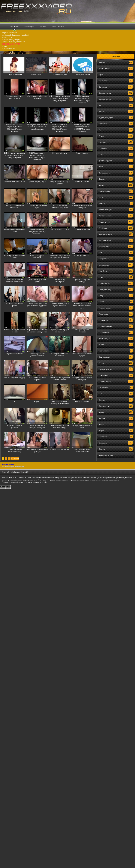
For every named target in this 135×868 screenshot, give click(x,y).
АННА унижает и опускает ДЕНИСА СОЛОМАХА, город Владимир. (60, 98)
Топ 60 (43, 27)
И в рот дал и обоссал (82, 256)
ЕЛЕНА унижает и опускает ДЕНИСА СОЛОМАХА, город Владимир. (82, 99)
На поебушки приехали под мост (15, 257)
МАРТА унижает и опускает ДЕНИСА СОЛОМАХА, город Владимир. (60, 128)
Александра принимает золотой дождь (15, 97)
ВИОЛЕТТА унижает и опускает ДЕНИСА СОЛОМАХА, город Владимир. (15, 128)
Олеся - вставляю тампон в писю (15, 230)
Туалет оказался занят (82, 229)
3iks (12, 472)
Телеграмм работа (83, 74)
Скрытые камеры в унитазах (15, 427)
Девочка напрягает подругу (15, 377)
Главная (14, 27)
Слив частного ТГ (37, 74)
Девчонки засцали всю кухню (37, 281)
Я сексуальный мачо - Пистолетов (60, 355)
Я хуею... (37, 401)
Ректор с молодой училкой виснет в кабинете (60, 379)
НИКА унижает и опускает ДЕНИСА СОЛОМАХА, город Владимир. (15, 155)
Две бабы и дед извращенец (60, 281)
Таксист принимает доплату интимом (37, 355)
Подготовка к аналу (82, 181)
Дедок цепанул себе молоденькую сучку (37, 427)
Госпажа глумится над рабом (15, 305)
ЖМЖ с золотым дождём (60, 449)
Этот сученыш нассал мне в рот (37, 206)
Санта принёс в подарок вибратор (37, 379)
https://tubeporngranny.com (12, 40)
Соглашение (58, 27)
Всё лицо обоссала (60, 153)
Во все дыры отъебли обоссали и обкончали (15, 281)
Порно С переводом (9, 32)
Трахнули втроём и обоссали (82, 331)
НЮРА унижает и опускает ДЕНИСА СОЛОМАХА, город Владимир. (37, 127)
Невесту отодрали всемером (37, 257)
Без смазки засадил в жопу (15, 181)
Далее (16, 458)
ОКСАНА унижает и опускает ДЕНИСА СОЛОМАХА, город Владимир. (37, 156)
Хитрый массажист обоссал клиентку (15, 450)
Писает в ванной (82, 153)
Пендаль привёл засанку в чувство (60, 183)
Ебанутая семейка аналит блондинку (82, 379)
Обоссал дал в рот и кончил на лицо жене (60, 206)
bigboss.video (7, 37)
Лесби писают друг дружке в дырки (82, 355)
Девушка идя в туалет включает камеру (82, 450)
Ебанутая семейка (82, 401)
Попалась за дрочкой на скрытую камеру (60, 427)
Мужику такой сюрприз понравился (60, 331)
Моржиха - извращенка (15, 354)
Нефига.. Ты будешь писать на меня (15, 331)
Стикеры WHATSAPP (14, 74)
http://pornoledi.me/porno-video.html (15, 35)
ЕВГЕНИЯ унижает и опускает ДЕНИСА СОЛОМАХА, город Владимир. (82, 128)
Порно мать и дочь (60, 74)
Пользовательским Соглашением (14, 482)
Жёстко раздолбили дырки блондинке (82, 206)
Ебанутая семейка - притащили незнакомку (60, 403)
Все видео (29, 27)
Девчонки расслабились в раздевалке (37, 97)
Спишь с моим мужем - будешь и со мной (60, 305)
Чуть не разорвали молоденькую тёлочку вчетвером (37, 232)
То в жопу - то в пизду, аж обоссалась (15, 206)
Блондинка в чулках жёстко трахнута (37, 450)
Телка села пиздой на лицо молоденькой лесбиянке (60, 257)
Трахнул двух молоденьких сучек (82, 427)
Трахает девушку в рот (37, 181)
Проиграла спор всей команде (82, 281)
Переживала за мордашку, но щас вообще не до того (37, 331)
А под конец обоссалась (60, 229)
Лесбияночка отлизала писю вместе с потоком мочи (82, 306)
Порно (4, 46)
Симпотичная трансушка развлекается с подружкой (37, 305)
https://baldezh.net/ (9, 48)
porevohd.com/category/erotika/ (13, 42)
